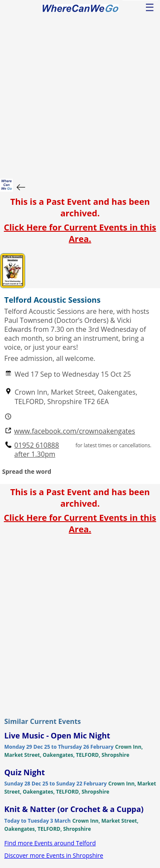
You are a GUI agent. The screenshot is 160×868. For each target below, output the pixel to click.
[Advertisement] (80, 94)
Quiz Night (25, 772)
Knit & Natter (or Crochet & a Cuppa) (74, 809)
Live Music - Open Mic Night (57, 735)
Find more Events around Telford (50, 843)
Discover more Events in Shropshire (54, 855)
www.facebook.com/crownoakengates (75, 431)
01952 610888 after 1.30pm (37, 450)
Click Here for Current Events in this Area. (80, 233)
